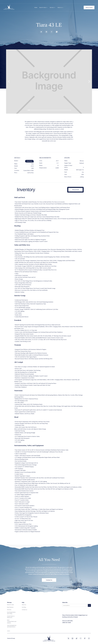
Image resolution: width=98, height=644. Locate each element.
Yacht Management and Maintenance (12, 626)
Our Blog (24, 607)
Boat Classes (10, 607)
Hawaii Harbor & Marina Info (11, 617)
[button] (43, 7)
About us (24, 605)
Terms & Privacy (11, 638)
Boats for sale (10, 605)
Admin (9, 631)
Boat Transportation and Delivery (12, 621)
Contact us (24, 610)
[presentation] (73, 610)
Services (9, 610)
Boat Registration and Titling (11, 613)
